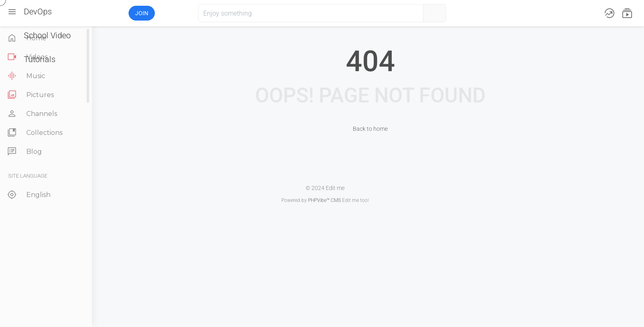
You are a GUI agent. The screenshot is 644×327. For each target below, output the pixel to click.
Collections (34, 133)
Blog (24, 152)
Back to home (370, 129)
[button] (98, 13)
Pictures (30, 95)
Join (142, 13)
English (28, 195)
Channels (31, 114)
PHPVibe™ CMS (324, 200)
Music (25, 76)
